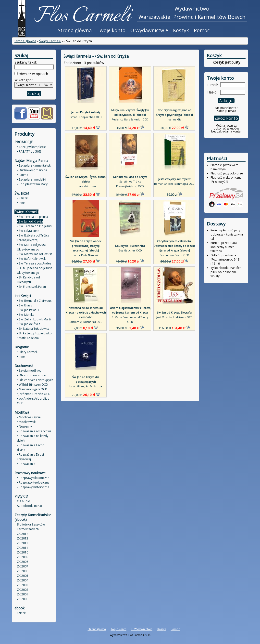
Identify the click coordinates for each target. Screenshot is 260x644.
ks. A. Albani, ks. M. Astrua (86, 386)
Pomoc (202, 30)
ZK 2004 (23, 580)
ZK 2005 (23, 576)
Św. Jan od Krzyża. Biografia (174, 313)
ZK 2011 (23, 548)
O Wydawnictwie (149, 30)
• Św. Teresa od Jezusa (32, 217)
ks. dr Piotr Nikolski (86, 255)
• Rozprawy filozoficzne (33, 478)
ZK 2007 (23, 566)
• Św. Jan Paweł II (28, 310)
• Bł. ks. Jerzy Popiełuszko (34, 333)
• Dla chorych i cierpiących (35, 380)
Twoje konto (111, 30)
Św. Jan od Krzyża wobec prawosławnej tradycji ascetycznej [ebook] (86, 246)
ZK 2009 (23, 557)
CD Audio (24, 501)
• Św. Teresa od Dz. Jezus (34, 226)
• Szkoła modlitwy (29, 371)
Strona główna (75, 30)
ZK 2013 (23, 538)
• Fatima (23, 175)
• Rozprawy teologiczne (33, 482)
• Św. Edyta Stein (28, 231)
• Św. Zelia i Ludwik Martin (35, 319)
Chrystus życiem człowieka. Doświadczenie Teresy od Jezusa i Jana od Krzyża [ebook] (174, 246)
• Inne (21, 203)
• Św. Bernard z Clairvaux (34, 301)
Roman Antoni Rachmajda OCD (174, 184)
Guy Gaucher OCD (130, 250)
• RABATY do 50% (29, 151)
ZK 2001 (23, 594)
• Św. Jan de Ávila (29, 324)
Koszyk (181, 30)
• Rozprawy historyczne (33, 487)
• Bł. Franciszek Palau (31, 287)
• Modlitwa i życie (29, 417)
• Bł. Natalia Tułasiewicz (33, 329)
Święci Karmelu (50, 41)
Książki (22, 613)
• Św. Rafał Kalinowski (32, 259)
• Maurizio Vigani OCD (32, 389)
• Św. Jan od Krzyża (30, 221)
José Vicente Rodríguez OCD (174, 317)
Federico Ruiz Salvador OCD (130, 119)
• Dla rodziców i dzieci (32, 375)
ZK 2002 (23, 590)
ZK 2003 (23, 585)
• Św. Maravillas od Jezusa (35, 254)
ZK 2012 (23, 543)
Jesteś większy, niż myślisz (174, 179)
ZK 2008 (23, 562)
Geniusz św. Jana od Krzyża (130, 177)
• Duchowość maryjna (32, 170)
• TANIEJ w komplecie (31, 147)
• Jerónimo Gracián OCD (34, 394)
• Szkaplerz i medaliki (31, 179)
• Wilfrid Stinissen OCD (32, 385)
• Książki (23, 198)
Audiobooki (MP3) (29, 506)
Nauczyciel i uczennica (130, 246)
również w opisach (33, 74)
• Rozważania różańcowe (34, 431)
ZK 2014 (23, 534)
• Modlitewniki (27, 422)
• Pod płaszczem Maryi (33, 184)
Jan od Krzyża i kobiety (86, 112)
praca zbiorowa (86, 186)
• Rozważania (26, 464)
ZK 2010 (23, 552)
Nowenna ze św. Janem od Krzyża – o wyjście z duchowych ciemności (86, 313)
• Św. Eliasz (24, 305)
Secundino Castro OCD (174, 255)
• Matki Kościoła (28, 338)
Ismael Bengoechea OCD (86, 117)
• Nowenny (24, 427)
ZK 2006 (23, 571)
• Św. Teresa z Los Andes (34, 263)
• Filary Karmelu (28, 352)
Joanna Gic (174, 119)
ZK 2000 (23, 599)
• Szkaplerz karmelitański (34, 165)
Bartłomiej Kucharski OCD (86, 322)
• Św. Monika (26, 315)
